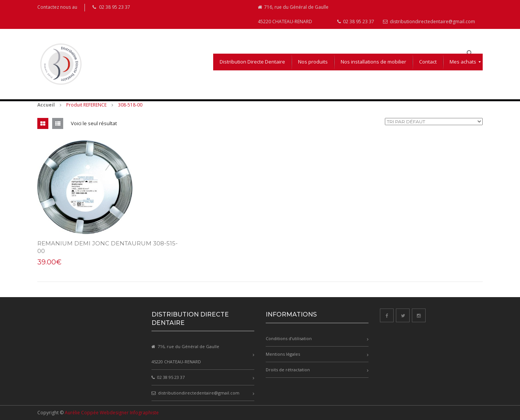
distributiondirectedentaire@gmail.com (429, 21)
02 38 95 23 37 (356, 21)
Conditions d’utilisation (289, 338)
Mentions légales (283, 354)
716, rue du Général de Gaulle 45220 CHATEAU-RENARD (293, 14)
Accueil (46, 105)
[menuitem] (252, 62)
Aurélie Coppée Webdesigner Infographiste (112, 413)
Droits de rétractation (288, 370)
